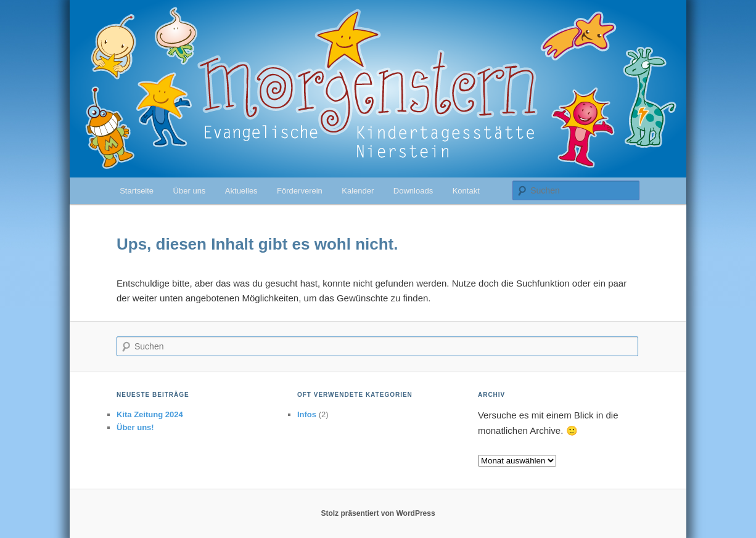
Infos (307, 414)
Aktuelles (241, 191)
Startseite (137, 191)
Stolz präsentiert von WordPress (378, 513)
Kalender (358, 191)
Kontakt (466, 191)
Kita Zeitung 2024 (150, 414)
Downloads (413, 191)
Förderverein (300, 191)
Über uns (190, 191)
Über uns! (135, 427)
